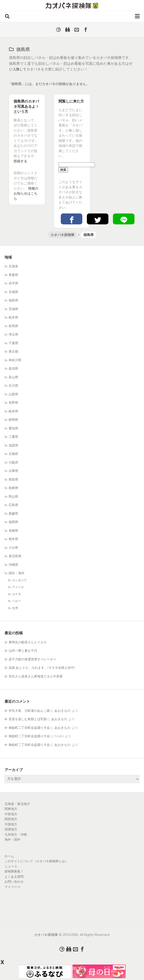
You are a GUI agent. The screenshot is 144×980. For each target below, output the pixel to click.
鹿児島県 (15, 556)
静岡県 (13, 420)
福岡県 (13, 522)
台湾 (15, 608)
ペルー (16, 601)
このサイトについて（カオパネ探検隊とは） (36, 861)
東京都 (13, 351)
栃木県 (13, 317)
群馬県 (13, 326)
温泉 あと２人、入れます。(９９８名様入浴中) (42, 668)
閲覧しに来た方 (71, 101)
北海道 (13, 266)
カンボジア (19, 580)
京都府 (13, 454)
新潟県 (13, 368)
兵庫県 (13, 471)
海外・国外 (12, 840)
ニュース (11, 866)
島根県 (13, 488)
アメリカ (18, 587)
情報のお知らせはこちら (26, 194)
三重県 (13, 437)
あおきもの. (63, 711)
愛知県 (13, 428)
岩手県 (13, 283)
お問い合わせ (14, 882)
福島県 (13, 300)
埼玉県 (13, 334)
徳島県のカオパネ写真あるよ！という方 (26, 106)
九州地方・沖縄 (16, 835)
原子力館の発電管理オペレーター (32, 659)
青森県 (13, 275)
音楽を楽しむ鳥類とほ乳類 (28, 719)
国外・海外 (17, 573)
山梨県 (13, 394)
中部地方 (11, 814)
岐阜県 (13, 411)
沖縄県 (13, 565)
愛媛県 (13, 514)
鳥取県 (13, 479)
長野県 (13, 403)
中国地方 (11, 824)
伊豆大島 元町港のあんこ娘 (29, 711)
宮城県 (13, 292)
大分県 (13, 548)
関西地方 (11, 819)
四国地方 (11, 829)
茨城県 (13, 309)
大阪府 (13, 462)
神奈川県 (15, 360)
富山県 (13, 377)
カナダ (16, 594)
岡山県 (13, 496)
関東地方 (11, 809)
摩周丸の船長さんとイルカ (28, 642)
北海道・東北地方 (17, 804)
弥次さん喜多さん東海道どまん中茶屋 (36, 676)
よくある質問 (14, 877)
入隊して (20, 69)
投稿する (20, 161)
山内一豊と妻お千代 (23, 651)
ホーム (9, 856)
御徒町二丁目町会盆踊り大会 (29, 728)
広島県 (13, 505)
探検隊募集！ (14, 871)
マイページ (12, 887)
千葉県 (13, 343)
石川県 (13, 386)
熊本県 (13, 539)
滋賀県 (13, 445)
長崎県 (13, 531)
